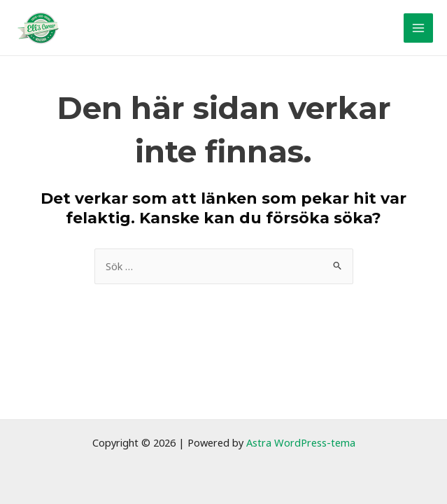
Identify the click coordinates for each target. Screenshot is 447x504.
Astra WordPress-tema (301, 442)
